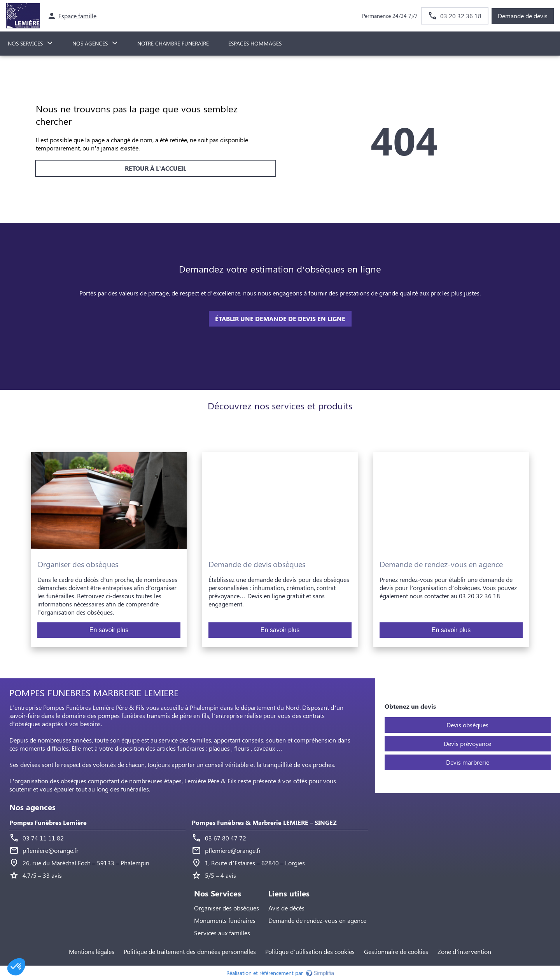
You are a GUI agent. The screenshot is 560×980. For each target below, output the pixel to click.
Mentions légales (92, 951)
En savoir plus (109, 630)
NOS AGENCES (90, 43)
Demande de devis (523, 16)
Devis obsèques (467, 725)
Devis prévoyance (467, 743)
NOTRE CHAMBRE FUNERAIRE (173, 43)
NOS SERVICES (25, 43)
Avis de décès (286, 908)
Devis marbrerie (468, 762)
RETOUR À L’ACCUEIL (156, 168)
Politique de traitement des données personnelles (190, 951)
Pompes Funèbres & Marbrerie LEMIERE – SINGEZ (264, 822)
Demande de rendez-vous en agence (317, 920)
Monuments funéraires (225, 920)
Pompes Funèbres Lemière (48, 822)
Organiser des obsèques (227, 908)
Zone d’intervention (464, 951)
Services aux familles (222, 933)
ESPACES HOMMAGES (255, 43)
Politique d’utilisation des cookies (310, 951)
